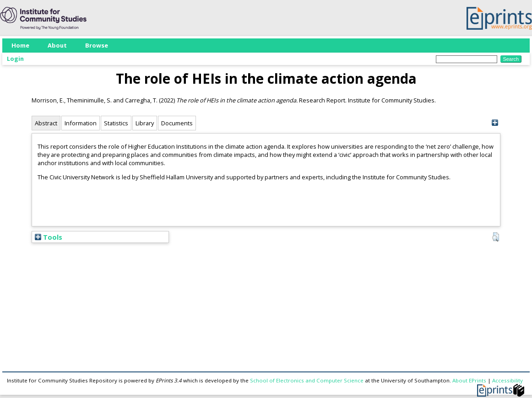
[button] (496, 237)
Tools (49, 237)
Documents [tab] (177, 123)
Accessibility (508, 380)
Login (15, 59)
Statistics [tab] (116, 123)
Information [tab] (81, 123)
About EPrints (469, 380)
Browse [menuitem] (97, 45)
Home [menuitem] (20, 45)
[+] (495, 123)
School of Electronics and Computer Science (307, 380)
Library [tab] (145, 123)
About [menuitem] (57, 45)
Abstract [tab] (46, 123)
